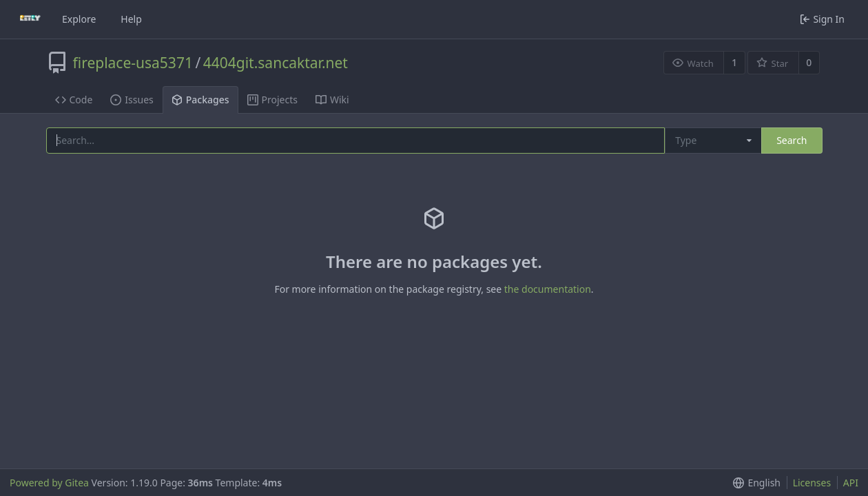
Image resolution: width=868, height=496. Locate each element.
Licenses (812, 483)
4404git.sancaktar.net (276, 63)
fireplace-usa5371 (133, 63)
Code (74, 100)
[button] (754, 483)
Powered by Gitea (49, 483)
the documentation (548, 289)
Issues (132, 100)
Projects (272, 100)
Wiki (332, 100)
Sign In (822, 19)
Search (792, 140)
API (851, 483)
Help (131, 19)
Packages (200, 100)
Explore (79, 19)
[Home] (30, 19)
